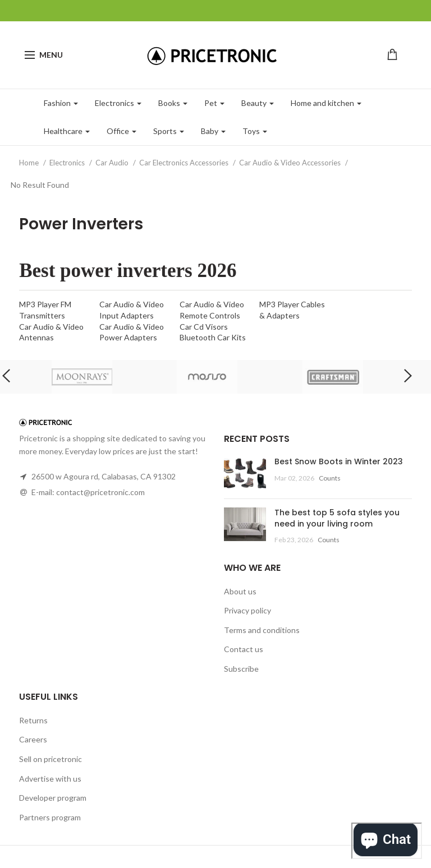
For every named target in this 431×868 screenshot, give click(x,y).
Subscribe (241, 669)
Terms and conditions (262, 630)
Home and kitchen (326, 103)
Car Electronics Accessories (185, 163)
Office (121, 131)
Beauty (258, 103)
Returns (33, 720)
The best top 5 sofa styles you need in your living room (337, 518)
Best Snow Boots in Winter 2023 (339, 461)
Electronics (118, 103)
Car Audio (113, 163)
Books (173, 103)
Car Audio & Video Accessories (291, 163)
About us (240, 591)
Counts (330, 478)
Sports (169, 131)
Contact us (244, 649)
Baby (213, 131)
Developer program (53, 798)
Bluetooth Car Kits (213, 337)
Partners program (50, 817)
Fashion (61, 103)
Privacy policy (247, 610)
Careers (33, 739)
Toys (255, 131)
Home (30, 163)
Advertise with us (50, 779)
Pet (214, 103)
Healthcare (67, 131)
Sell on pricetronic (51, 759)
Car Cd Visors (204, 327)
